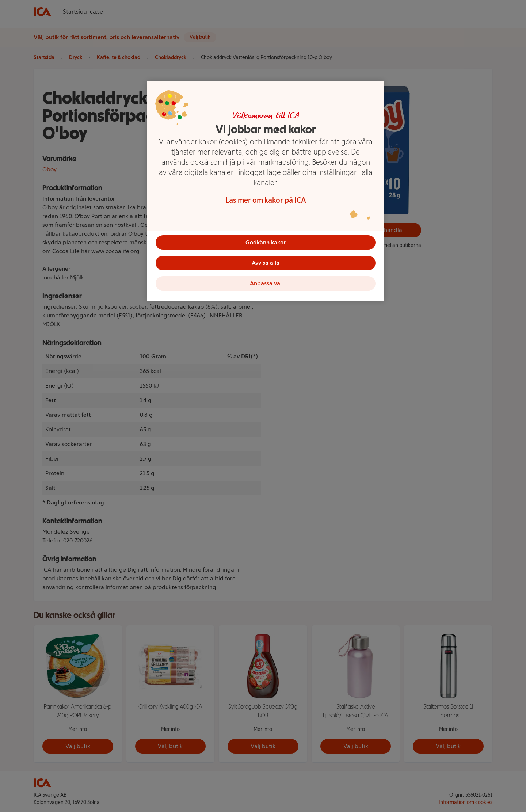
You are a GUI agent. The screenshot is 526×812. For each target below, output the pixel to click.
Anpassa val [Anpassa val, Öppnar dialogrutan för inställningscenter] (266, 283)
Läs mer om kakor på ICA (266, 200)
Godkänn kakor (266, 242)
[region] (266, 191)
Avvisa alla (266, 263)
